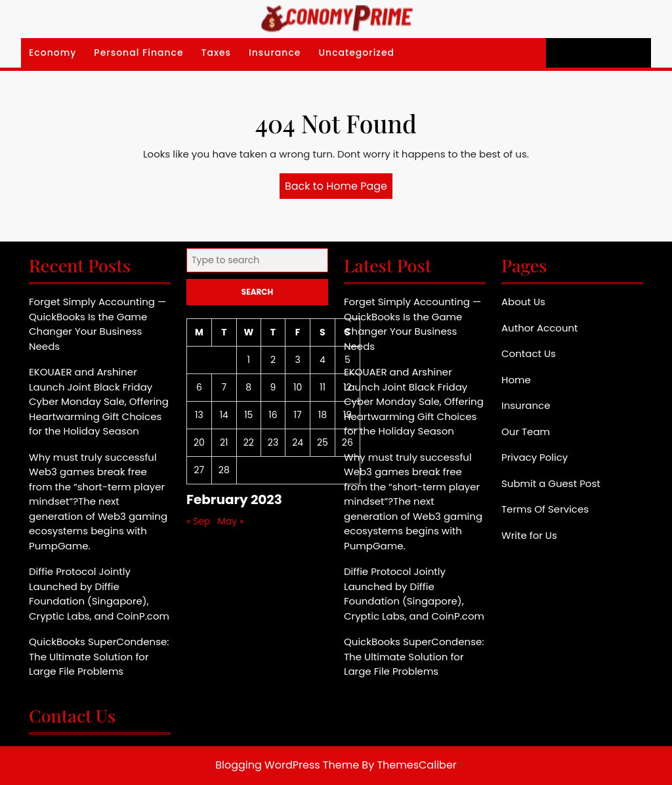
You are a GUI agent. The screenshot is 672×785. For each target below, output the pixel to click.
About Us (523, 302)
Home (516, 380)
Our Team (526, 432)
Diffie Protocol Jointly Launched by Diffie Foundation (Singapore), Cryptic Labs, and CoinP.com (99, 594)
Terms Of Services (545, 509)
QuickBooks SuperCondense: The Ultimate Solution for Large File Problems (99, 656)
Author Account (540, 328)
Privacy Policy (535, 457)
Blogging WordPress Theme (287, 765)
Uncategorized (356, 53)
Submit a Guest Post (551, 483)
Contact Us (529, 353)
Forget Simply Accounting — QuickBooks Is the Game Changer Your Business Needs (97, 324)
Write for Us (529, 535)
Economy (52, 53)
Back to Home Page (339, 188)
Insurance (275, 53)
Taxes (217, 53)
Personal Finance (138, 53)
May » (231, 521)
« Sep (199, 521)
